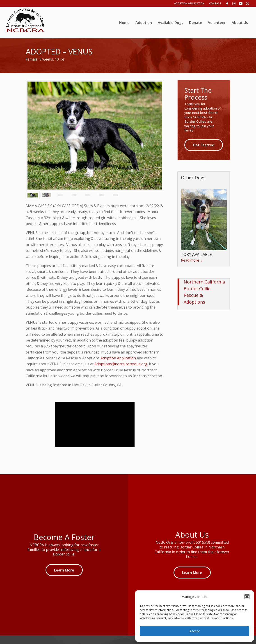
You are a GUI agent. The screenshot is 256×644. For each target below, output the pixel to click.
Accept (194, 631)
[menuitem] (124, 23)
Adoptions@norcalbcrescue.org (121, 364)
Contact (215, 3)
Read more (192, 260)
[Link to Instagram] (234, 3)
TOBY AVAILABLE (196, 254)
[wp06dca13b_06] (25, 23)
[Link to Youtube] (241, 3)
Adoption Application (189, 3)
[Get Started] (204, 145)
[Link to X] (247, 3)
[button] (247, 597)
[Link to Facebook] (227, 3)
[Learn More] (64, 570)
